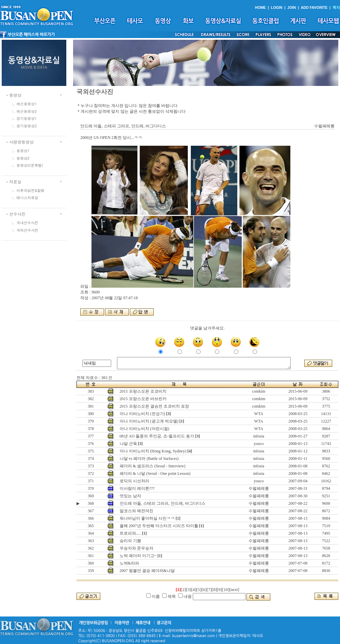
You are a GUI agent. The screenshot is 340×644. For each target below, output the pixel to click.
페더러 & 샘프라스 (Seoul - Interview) (153, 466)
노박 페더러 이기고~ (138, 556)
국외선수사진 (28, 230)
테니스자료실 (28, 198)
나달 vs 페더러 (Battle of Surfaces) (149, 459)
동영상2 (23, 158)
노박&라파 (129, 563)
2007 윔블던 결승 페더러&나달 (147, 571)
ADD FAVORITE (314, 7)
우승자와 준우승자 (137, 548)
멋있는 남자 (130, 496)
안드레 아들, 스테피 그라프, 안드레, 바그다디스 (163, 503)
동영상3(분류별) (30, 165)
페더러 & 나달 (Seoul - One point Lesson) (155, 473)
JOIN (292, 7)
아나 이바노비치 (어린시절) (144, 429)
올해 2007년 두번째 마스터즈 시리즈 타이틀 (159, 526)
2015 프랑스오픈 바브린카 (143, 399)
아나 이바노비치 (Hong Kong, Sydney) (153, 451)
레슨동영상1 (27, 104)
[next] (234, 590)
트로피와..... (130, 533)
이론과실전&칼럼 (31, 190)
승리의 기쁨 (130, 541)
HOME (260, 7)
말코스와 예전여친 (137, 511)
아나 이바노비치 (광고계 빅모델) (149, 421)
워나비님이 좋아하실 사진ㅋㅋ (147, 518)
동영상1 (23, 151)
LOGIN (277, 7)
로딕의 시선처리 (134, 481)
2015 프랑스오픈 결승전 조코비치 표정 (154, 406)
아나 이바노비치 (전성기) (142, 414)
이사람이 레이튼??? (137, 488)
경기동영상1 (27, 118)
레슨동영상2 (27, 111)
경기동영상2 (27, 126)
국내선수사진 (28, 223)
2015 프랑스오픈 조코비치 (143, 391)
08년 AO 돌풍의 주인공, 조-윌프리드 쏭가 (157, 436)
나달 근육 (128, 444)
